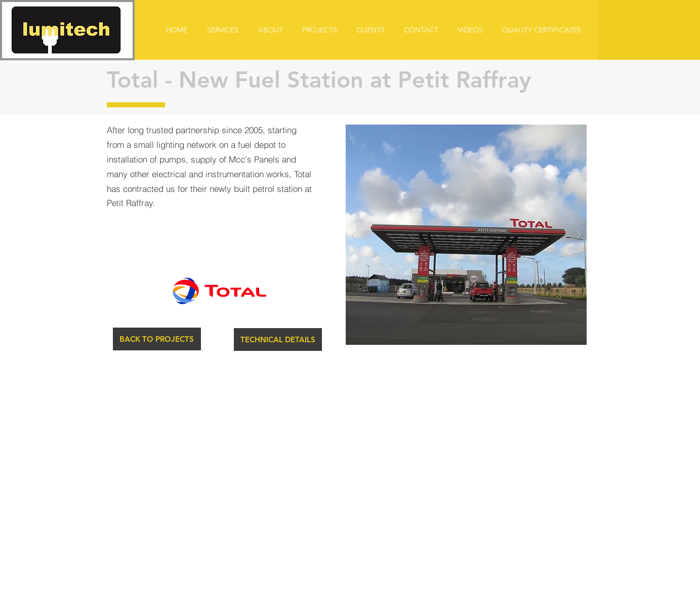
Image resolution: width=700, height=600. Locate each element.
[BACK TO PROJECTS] (157, 339)
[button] (278, 339)
